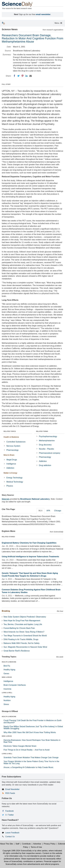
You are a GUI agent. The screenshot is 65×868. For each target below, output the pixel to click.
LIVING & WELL (7, 693)
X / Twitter (10, 815)
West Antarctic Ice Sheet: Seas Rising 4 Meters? (24, 632)
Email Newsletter (12, 789)
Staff (17, 844)
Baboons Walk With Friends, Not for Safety (22, 643)
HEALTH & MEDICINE (9, 662)
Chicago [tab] (58, 511)
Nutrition (7, 700)
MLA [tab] (41, 511)
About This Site (7, 844)
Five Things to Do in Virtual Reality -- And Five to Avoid (27, 750)
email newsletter (43, 14)
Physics (10, 486)
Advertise (37, 844)
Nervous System (13, 446)
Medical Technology (15, 482)
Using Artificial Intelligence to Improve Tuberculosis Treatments (30, 557)
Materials (6, 499)
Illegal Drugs (12, 460)
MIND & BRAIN (7, 677)
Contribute (26, 844)
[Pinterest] (22, 76)
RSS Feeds (10, 793)
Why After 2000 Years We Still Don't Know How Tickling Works (30, 732)
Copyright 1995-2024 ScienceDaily (17, 851)
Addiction (10, 468)
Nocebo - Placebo (46, 449)
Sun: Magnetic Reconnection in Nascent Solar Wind (25, 647)
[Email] (31, 76)
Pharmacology (12, 450)
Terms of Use (36, 847)
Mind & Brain (9, 455)
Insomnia (7, 689)
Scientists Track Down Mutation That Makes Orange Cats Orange (31, 758)
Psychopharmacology (48, 436)
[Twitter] (18, 76)
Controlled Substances (16, 442)
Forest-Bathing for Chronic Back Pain (19, 628)
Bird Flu (7, 666)
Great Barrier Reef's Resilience (17, 651)
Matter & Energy (10, 473)
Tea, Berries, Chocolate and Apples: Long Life (23, 624)
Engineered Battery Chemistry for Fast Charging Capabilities (29, 543)
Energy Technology (14, 478)
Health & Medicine (11, 437)
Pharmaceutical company (50, 453)
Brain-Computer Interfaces (15, 685)
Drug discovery (45, 445)
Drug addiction (45, 465)
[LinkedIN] (27, 76)
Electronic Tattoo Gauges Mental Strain (20, 746)
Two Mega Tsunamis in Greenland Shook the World (25, 636)
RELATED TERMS (42, 431)
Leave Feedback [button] (12, 833)
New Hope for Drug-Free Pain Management (22, 621)
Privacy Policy (50, 844)
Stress (6, 704)
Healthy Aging (9, 670)
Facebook (9, 811)
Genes (6, 674)
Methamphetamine (47, 441)
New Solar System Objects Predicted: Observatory (25, 617)
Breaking (6, 611)
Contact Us (10, 837)
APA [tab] (48, 511)
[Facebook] (14, 76)
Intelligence (11, 464)
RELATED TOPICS (10, 431)
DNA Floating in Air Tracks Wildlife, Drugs (21, 639)
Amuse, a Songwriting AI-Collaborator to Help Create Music (28, 767)
